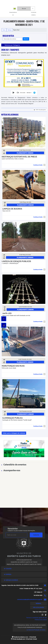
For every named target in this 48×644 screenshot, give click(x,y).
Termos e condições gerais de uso (37, 618)
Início (4, 30)
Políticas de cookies (41, 620)
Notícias (10, 30)
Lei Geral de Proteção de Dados (36, 630)
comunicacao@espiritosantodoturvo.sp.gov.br (30, 600)
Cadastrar (36, 535)
